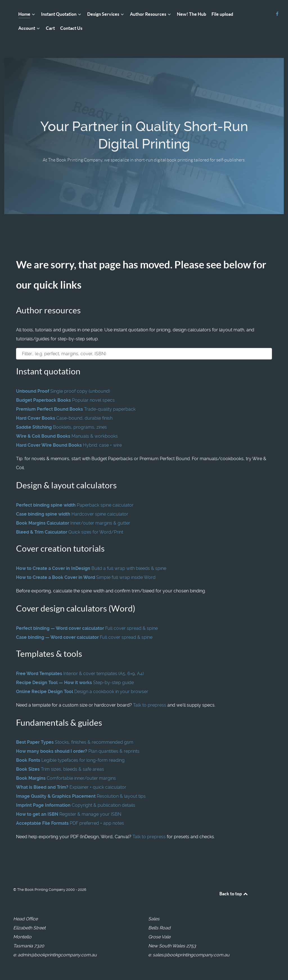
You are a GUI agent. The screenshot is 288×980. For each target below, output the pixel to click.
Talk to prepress (150, 705)
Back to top (234, 894)
